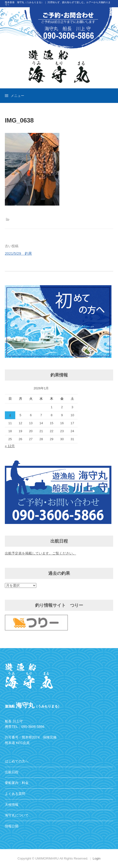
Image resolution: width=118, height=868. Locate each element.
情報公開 (12, 826)
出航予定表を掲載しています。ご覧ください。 (40, 553)
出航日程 (12, 772)
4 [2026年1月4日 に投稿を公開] (10, 415)
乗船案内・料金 (17, 783)
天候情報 (12, 805)
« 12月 (10, 446)
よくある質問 (15, 794)
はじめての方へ (17, 761)
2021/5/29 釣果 (18, 253)
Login (97, 858)
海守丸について (17, 815)
